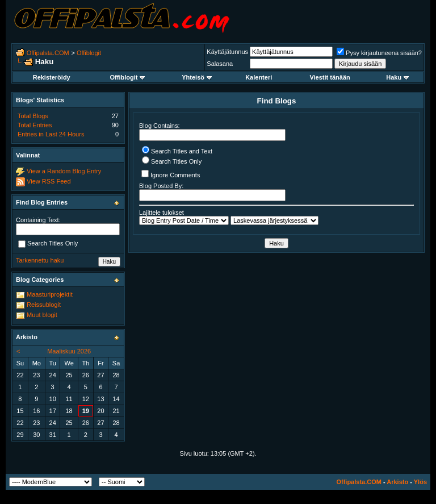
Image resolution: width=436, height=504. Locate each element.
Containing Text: (38, 220)
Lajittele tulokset (162, 213)
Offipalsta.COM (48, 53)
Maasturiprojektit (50, 294)
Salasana (220, 64)
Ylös (420, 482)
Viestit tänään (330, 77)
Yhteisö (197, 77)
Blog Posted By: (212, 192)
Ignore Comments (171, 174)
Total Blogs (33, 116)
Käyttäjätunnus (227, 52)
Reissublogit (44, 305)
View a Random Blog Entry (64, 171)
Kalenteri (259, 77)
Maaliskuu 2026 (69, 351)
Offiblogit (89, 53)
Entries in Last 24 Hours (51, 134)
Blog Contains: (212, 132)
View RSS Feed (49, 181)
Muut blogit (42, 315)
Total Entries (35, 125)
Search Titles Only (172, 161)
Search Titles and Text (177, 151)
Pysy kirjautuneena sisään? (379, 53)
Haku (397, 77)
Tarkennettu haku (40, 260)
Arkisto (397, 482)
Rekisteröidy (52, 77)
